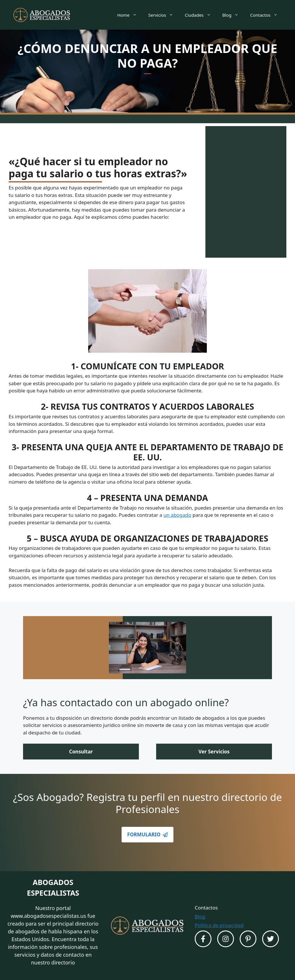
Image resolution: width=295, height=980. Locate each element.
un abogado (177, 515)
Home (130, 15)
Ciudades (201, 15)
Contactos (267, 15)
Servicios (164, 15)
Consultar (81, 752)
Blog (233, 15)
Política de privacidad (219, 925)
